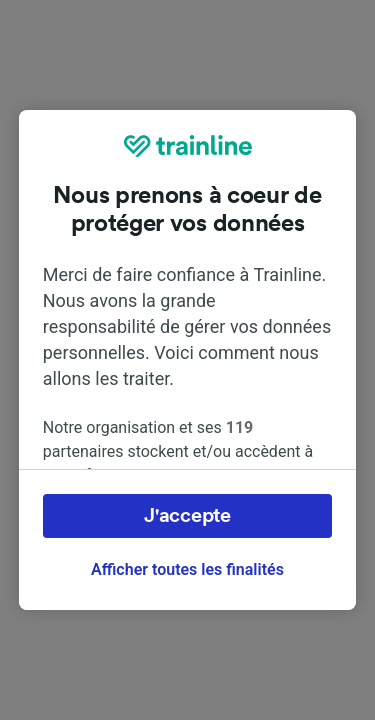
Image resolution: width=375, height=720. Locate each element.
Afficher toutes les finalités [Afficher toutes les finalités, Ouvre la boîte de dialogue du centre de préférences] (187, 569)
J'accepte (187, 516)
